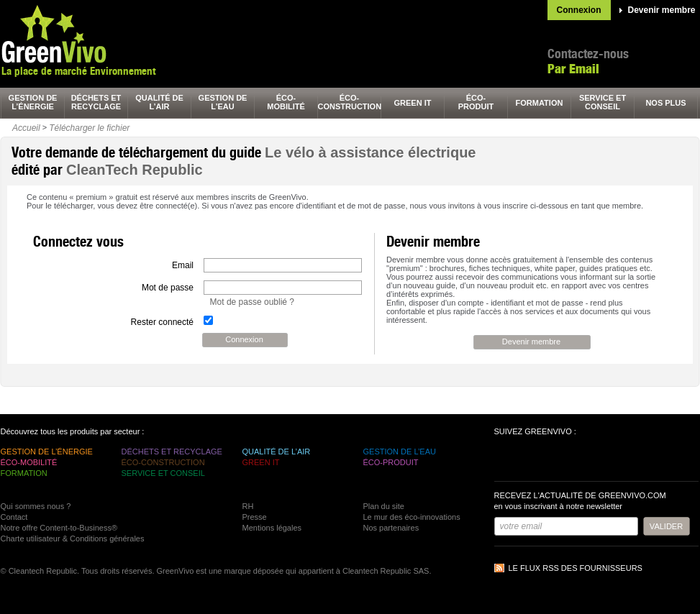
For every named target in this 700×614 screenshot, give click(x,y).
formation (540, 103)
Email (183, 265)
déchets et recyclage (96, 102)
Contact (14, 517)
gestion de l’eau (223, 102)
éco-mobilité (286, 102)
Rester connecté (162, 322)
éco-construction (350, 102)
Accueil (26, 128)
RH (248, 506)
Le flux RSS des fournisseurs (576, 568)
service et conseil (603, 102)
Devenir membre (662, 10)
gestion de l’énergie (33, 102)
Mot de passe (168, 288)
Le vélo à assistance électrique (371, 152)
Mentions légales (272, 528)
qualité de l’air (159, 102)
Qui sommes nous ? (36, 506)
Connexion (579, 10)
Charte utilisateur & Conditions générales (73, 539)
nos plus (665, 103)
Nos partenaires (391, 528)
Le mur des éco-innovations (412, 517)
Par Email (573, 69)
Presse (255, 517)
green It (413, 103)
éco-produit (476, 102)
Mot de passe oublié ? (252, 302)
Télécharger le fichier (89, 128)
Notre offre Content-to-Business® (59, 528)
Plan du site (384, 506)
